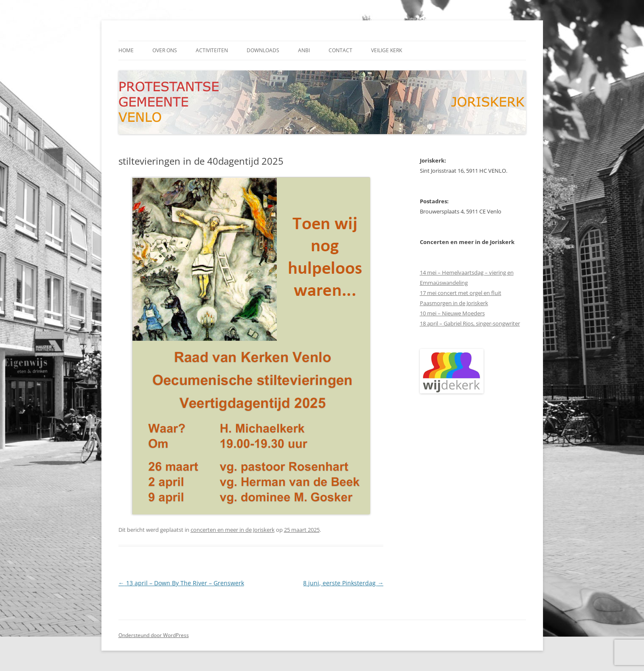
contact (340, 50)
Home (126, 50)
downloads (263, 50)
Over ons (165, 50)
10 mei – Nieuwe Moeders (452, 313)
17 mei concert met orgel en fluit (461, 293)
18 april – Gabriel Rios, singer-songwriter (470, 323)
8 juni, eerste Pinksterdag (343, 583)
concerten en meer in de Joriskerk (233, 530)
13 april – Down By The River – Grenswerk (181, 583)
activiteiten (212, 50)
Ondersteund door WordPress (154, 635)
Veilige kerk (387, 50)
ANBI (304, 50)
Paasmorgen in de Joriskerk (454, 303)
